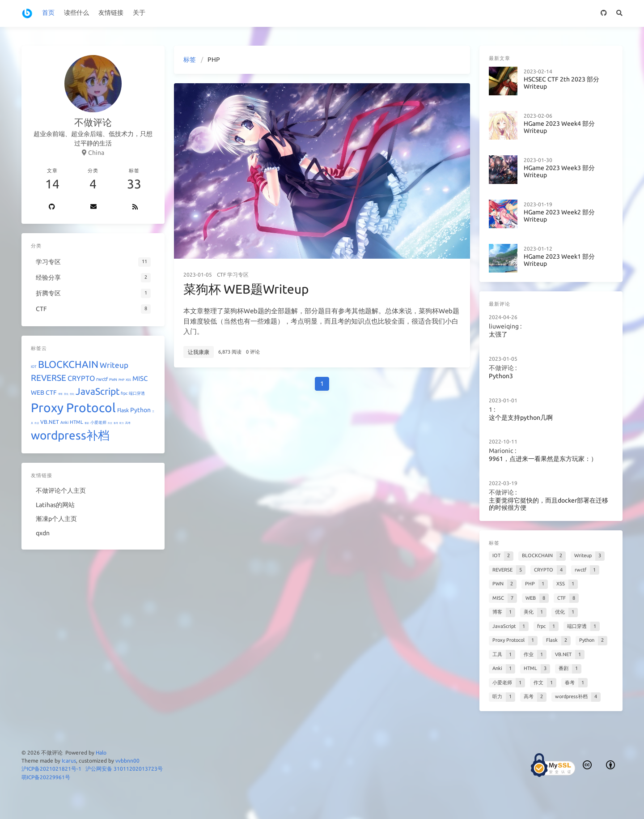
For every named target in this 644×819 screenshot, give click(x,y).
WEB (38, 392)
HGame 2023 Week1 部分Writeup (559, 260)
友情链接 (111, 13)
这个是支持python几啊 (521, 418)
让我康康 (199, 352)
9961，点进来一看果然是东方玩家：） (543, 459)
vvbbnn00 (127, 761)
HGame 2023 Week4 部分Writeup (559, 127)
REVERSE (49, 378)
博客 (60, 394)
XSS (128, 380)
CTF (221, 275)
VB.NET (50, 422)
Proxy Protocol (73, 407)
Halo (101, 753)
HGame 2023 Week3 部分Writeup (559, 172)
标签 (190, 60)
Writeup (114, 365)
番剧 (87, 423)
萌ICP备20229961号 (46, 777)
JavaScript (97, 391)
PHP (121, 380)
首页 (48, 13)
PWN (113, 380)
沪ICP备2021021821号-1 (51, 769)
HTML (76, 422)
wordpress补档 (70, 435)
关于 (139, 13)
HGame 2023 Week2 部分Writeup (559, 216)
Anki (64, 422)
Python (140, 410)
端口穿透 (137, 393)
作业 (37, 423)
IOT (34, 367)
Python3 (501, 376)
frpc (124, 393)
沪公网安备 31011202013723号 (124, 769)
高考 (128, 423)
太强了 (498, 335)
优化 (72, 394)
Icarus (69, 761)
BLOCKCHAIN (68, 364)
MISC (140, 378)
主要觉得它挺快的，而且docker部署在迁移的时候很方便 (549, 504)
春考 (116, 423)
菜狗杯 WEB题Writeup (246, 289)
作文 (110, 423)
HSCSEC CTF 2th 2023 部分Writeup (561, 83)
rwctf (102, 379)
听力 (122, 423)
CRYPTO (81, 378)
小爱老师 (98, 422)
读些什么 (76, 13)
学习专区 (238, 275)
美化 (66, 394)
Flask (123, 410)
